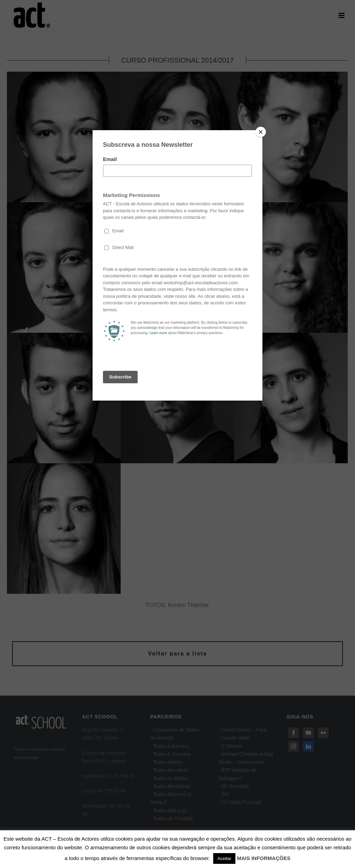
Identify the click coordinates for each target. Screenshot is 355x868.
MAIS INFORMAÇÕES (264, 858)
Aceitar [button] (224, 858)
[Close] (261, 132)
